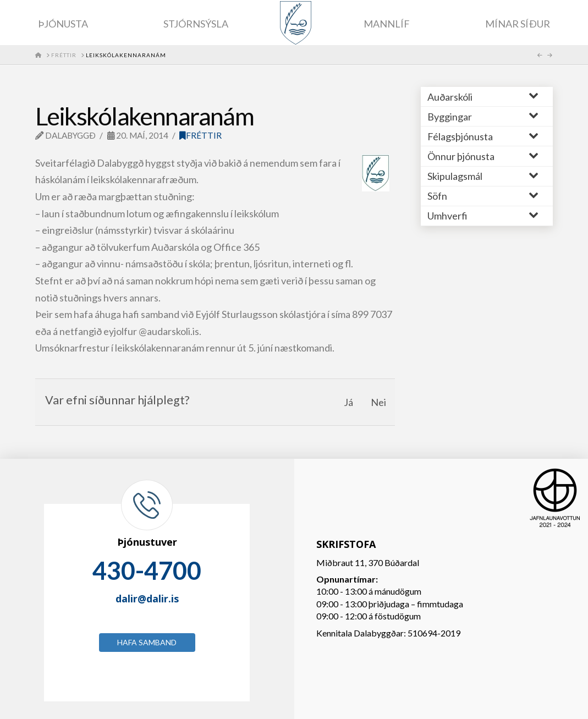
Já (348, 402)
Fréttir (200, 135)
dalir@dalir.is (147, 599)
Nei (378, 402)
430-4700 (147, 570)
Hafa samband (147, 642)
